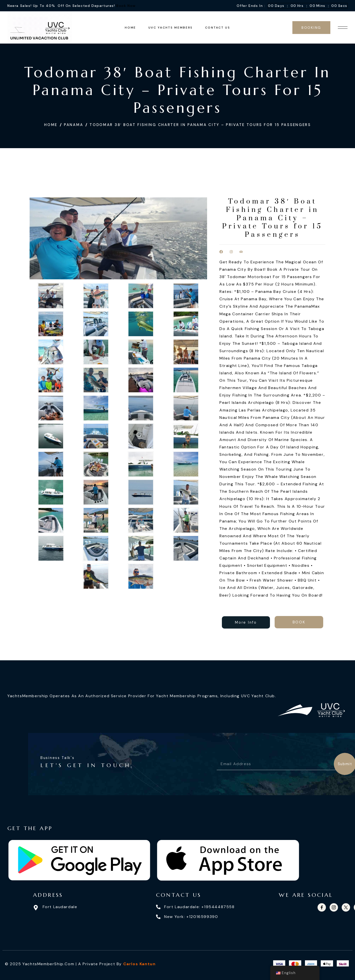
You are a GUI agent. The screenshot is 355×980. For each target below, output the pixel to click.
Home (51, 125)
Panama (73, 125)
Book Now (126, 6)
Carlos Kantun (140, 964)
